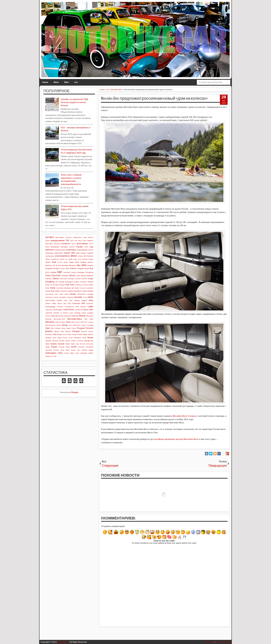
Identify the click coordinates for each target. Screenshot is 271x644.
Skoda (90, 338)
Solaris (68, 341)
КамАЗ (90, 241)
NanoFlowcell (50, 325)
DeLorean (64, 279)
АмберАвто (77, 237)
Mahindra (55, 316)
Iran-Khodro (50, 300)
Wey (72, 353)
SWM (68, 344)
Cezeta (74, 272)
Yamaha (84, 353)
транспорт (59, 253)
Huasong (70, 297)
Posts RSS (209, 642)
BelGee (48, 265)
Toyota (54, 347)
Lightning (49, 313)
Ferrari (62, 285)
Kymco (83, 307)
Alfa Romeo (88, 256)
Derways (71, 279)
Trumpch (81, 347)
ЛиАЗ (91, 244)
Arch (79, 259)
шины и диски (87, 253)
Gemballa (60, 288)
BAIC (66, 262)
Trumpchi (89, 347)
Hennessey (49, 294)
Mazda (82, 316)
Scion (54, 338)
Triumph (61, 347)
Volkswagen (51, 353)
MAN (61, 316)
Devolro (78, 279)
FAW (47, 285)
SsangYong (88, 341)
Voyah (66, 353)
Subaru (54, 344)
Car (76, 82)
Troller (68, 347)
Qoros (57, 331)
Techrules (90, 344)
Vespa (73, 350)
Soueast (80, 341)
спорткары (71, 250)
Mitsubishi (50, 322)
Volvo (60, 353)
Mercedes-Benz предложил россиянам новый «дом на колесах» (154, 98)
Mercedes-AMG (59, 319)
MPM (82, 322)
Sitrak (84, 338)
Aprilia (70, 259)
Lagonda (49, 310)
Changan (81, 272)
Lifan (91, 309)
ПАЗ (86, 247)
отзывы (79, 247)
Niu (70, 325)
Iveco (66, 300)
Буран (48, 241)
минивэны (55, 247)
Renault (76, 331)
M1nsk (48, 316)
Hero (57, 294)
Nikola (59, 325)
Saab (85, 334)
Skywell (48, 341)
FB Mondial (54, 285)
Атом (85, 237)
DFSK (84, 279)
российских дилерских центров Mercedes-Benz (176, 439)
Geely (53, 288)
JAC (71, 300)
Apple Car (64, 259)
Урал (78, 253)
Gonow (83, 288)
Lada (90, 306)
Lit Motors (64, 313)
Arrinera (85, 259)
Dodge (90, 279)
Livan (71, 313)
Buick (87, 268)
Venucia (56, 350)
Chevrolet (56, 275)
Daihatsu (49, 279)
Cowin (78, 276)
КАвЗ (85, 241)
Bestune (72, 265)
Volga (91, 350)
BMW (84, 265)
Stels (47, 344)
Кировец (57, 244)
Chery (48, 275)
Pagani (68, 328)
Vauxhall (48, 350)
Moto (56, 82)
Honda (72, 294)
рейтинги (50, 250)
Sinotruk (77, 338)
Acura (80, 256)
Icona (85, 297)
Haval (84, 291)
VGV (79, 350)
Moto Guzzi (75, 322)
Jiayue (60, 303)
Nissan (65, 325)
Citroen (72, 275)
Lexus (85, 309)
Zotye (48, 356)
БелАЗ (91, 237)
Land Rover (69, 309)
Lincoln (56, 313)
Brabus (57, 268)
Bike (67, 82)
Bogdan (90, 265)
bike (78, 265)
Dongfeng (50, 282)
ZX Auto (53, 356)
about (73, 256)
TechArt (82, 344)
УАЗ (73, 253)
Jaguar (84, 300)
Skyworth (55, 341)
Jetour (48, 303)
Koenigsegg (50, 307)
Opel (48, 328)
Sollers (73, 341)
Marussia (67, 316)
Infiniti (90, 297)
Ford (72, 285)
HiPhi (67, 294)
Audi (54, 262)
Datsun (56, 278)
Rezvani (84, 332)
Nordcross (76, 325)
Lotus (84, 313)
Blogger (75, 392)
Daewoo (90, 276)
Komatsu (60, 307)
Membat (48, 319)
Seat (59, 338)
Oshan (57, 328)
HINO (61, 294)
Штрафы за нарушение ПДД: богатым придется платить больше (74, 102)
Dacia (83, 276)
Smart (62, 341)
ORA (52, 328)
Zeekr (91, 353)
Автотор (68, 237)
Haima (57, 291)
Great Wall (50, 291)
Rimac (91, 332)
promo (49, 331)
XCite (77, 353)
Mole (57, 322)
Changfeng (89, 272)
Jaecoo (77, 300)
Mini (91, 319)
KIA (83, 303)
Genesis (67, 288)
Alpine (48, 259)
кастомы (49, 244)
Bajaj (72, 262)
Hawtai (90, 291)
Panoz (74, 328)
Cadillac (53, 272)
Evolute (77, 282)
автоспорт (60, 237)
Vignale (84, 350)
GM (73, 288)
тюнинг (67, 253)
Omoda (90, 325)
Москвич (64, 247)
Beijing (83, 262)
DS (57, 282)
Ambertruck (55, 259)
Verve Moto (65, 350)
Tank (73, 344)
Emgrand (69, 282)
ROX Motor (67, 335)
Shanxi (65, 338)
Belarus (90, 262)
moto (68, 322)
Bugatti (81, 268)
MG (86, 319)
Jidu (65, 303)
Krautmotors (69, 307)
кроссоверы (82, 243)
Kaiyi (69, 303)
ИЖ (76, 241)
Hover (56, 297)
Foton (91, 285)
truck (74, 347)
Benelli (59, 265)
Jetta (54, 303)
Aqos (75, 259)
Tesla (48, 347)
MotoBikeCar (63, 642)
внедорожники (58, 240)
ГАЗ (67, 240)
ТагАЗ (91, 250)
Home (45, 82)
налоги (72, 247)
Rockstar (49, 335)
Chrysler (64, 276)
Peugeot (81, 328)
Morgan (62, 322)
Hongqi (90, 294)
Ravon (68, 331)
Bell (54, 265)
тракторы (49, 253)
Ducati (62, 282)
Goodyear (89, 288)
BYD (47, 272)
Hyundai (78, 297)
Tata (77, 344)
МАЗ (47, 247)
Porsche (89, 328)
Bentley (65, 265)
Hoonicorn (49, 297)
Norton (84, 325)
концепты (66, 243)
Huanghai (62, 297)
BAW (77, 262)
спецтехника (60, 250)
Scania (48, 338)
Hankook (64, 291)
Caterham (67, 272)
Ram (62, 332)
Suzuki (61, 344)
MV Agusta (89, 322)
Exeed (91, 282)
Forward (85, 285)
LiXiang (77, 313)
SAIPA (91, 334)
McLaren (90, 316)
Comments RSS (223, 642)
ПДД (91, 247)
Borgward (49, 268)
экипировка (50, 256)
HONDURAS (81, 294)
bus (91, 268)
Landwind (78, 310)
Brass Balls (65, 268)
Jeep (91, 300)
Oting (63, 328)
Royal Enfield (77, 335)
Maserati (75, 316)
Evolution (84, 282)
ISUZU (59, 300)
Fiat (67, 285)
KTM (77, 307)
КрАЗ (73, 244)
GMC (77, 288)
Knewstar (90, 303)
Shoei (71, 338)
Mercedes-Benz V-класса (184, 416)
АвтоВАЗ (50, 237)
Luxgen (90, 313)
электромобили (62, 256)
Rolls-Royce (57, 334)
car (59, 272)
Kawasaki (76, 303)
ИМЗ (80, 241)
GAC (47, 288)
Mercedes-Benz (75, 319)
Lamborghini (57, 310)
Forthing (78, 285)
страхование (82, 250)
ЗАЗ (72, 241)
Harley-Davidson (75, 291)
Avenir (60, 262)
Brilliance (74, 268)
